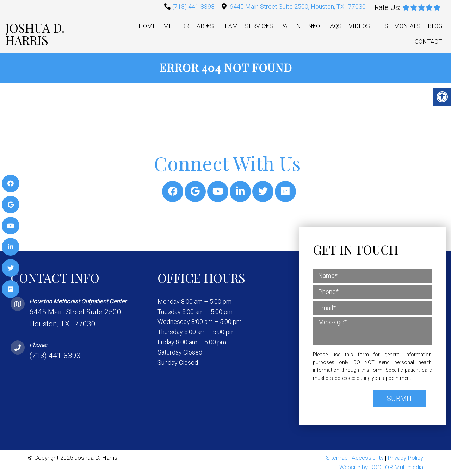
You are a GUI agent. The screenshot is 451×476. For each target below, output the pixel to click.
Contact (428, 42)
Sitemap (337, 458)
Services (259, 26)
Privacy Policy (405, 458)
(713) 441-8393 (193, 7)
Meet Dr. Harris (189, 26)
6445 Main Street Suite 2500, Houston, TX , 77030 (298, 7)
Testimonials (399, 26)
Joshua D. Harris (35, 34)
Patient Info (300, 26)
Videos (359, 26)
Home (147, 26)
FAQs (334, 26)
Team (229, 26)
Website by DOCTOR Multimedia (381, 467)
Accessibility (368, 458)
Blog (435, 26)
